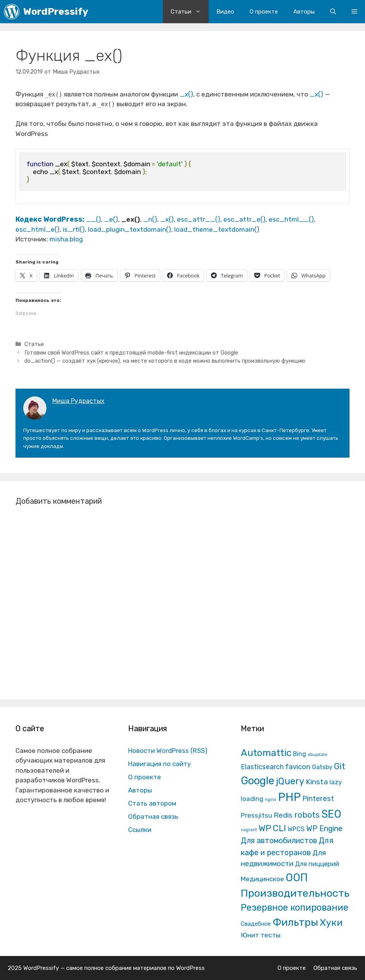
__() (93, 219)
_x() (186, 94)
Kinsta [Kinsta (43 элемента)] (317, 782)
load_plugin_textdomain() (129, 229)
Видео (225, 12)
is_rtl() (74, 229)
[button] (354, 12)
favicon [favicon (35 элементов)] (298, 767)
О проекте (264, 12)
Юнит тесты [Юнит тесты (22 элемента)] (261, 935)
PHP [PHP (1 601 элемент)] (289, 797)
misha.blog (66, 239)
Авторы (304, 12)
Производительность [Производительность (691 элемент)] (295, 893)
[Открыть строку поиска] (333, 12)
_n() (150, 219)
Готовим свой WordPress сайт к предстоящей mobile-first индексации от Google (131, 353)
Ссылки (140, 830)
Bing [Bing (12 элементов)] (300, 754)
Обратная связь (153, 816)
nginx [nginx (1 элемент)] (271, 800)
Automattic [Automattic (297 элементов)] (266, 753)
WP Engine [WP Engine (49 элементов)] (324, 829)
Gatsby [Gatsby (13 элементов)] (322, 767)
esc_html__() (291, 219)
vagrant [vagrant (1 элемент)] (249, 830)
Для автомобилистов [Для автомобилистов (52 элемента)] (279, 840)
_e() (111, 219)
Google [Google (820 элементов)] (258, 781)
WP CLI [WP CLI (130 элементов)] (272, 828)
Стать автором (152, 803)
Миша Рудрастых (78, 401)
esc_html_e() (38, 229)
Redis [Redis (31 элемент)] (283, 815)
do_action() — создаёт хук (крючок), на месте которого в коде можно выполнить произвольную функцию (165, 361)
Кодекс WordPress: (51, 219)
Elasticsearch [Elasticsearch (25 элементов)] (262, 767)
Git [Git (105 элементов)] (340, 766)
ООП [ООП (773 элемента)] (297, 878)
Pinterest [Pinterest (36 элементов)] (318, 798)
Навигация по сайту (159, 764)
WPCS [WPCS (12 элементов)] (296, 829)
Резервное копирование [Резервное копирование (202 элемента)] (295, 908)
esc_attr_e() (244, 219)
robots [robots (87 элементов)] (307, 815)
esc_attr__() (199, 219)
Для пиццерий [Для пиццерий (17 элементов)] (317, 864)
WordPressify (56, 11)
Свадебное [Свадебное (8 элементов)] (256, 924)
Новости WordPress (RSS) (168, 751)
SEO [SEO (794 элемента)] (331, 814)
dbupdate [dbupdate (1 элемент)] (318, 755)
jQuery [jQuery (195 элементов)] (290, 781)
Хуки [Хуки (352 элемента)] (331, 922)
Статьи (190, 12)
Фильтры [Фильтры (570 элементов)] (295, 922)
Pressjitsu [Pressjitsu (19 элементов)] (256, 815)
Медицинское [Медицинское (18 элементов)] (262, 879)
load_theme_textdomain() (217, 229)
